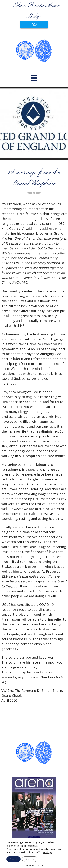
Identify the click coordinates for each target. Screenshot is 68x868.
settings (47, 852)
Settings (30, 859)
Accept (14, 859)
